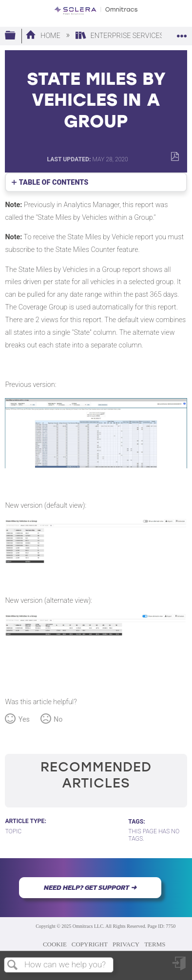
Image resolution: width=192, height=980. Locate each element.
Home (44, 36)
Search (13, 966)
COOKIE (55, 944)
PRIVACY (126, 944)
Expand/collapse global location (182, 33)
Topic (13, 831)
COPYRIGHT (90, 944)
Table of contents (54, 183)
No (58, 720)
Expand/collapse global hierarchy (17, 36)
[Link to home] (96, 11)
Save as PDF (175, 157)
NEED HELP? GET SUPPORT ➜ (90, 887)
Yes (24, 720)
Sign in (180, 967)
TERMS (155, 944)
